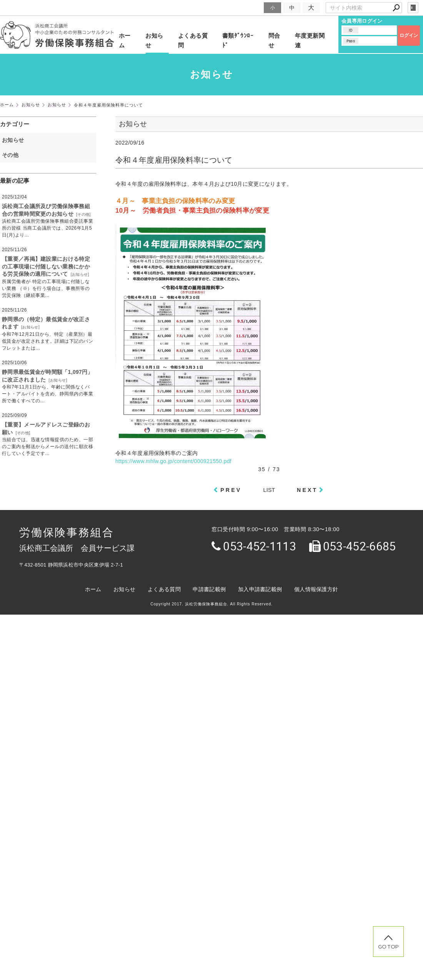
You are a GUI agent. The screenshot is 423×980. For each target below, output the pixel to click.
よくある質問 (193, 40)
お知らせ (154, 40)
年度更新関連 (310, 40)
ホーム (125, 40)
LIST (269, 490)
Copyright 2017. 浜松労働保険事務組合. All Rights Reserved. (211, 604)
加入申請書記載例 (260, 589)
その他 (13, 155)
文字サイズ (248, 7)
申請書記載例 (209, 589)
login (413, 8)
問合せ (274, 40)
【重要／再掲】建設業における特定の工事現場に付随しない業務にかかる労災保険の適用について (46, 266)
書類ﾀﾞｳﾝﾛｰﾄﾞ (238, 40)
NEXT (307, 490)
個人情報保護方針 (316, 589)
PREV (231, 490)
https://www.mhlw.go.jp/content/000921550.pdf (173, 461)
